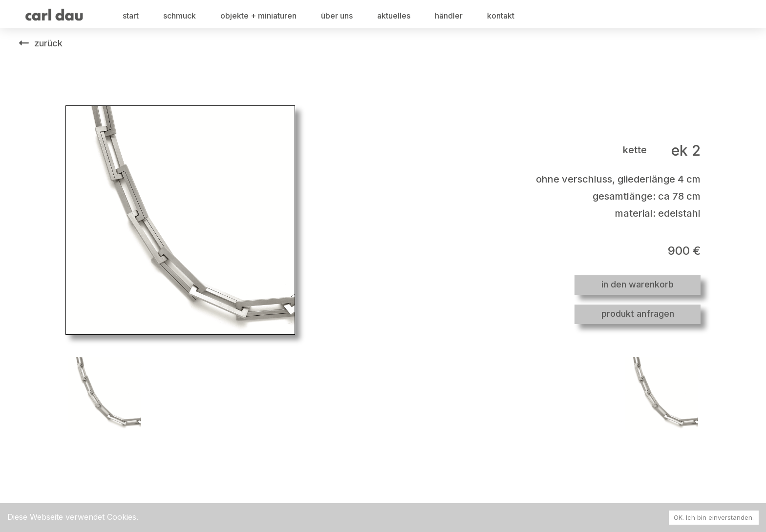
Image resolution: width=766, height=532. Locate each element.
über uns (337, 16)
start (131, 16)
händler (449, 16)
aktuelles (394, 16)
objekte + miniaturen (258, 16)
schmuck (180, 16)
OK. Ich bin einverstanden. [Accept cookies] (714, 517)
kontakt (501, 16)
